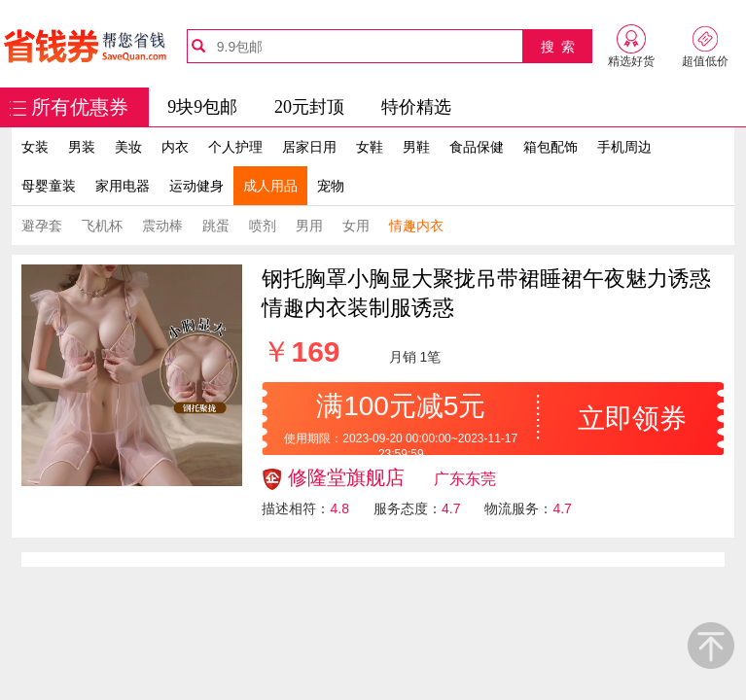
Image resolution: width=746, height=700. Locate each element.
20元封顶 (309, 107)
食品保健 (477, 147)
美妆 (128, 147)
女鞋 (370, 147)
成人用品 (270, 186)
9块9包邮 (202, 107)
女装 (35, 147)
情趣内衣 (416, 226)
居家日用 (309, 147)
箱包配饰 (551, 147)
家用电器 (123, 186)
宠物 (331, 186)
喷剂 (263, 226)
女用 (356, 226)
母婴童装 (49, 186)
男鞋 (416, 147)
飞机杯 (102, 226)
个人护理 (235, 147)
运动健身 (196, 186)
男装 (82, 147)
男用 (309, 226)
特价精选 (416, 107)
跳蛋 (216, 226)
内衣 (175, 147)
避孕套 (42, 226)
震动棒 (162, 226)
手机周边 (624, 147)
